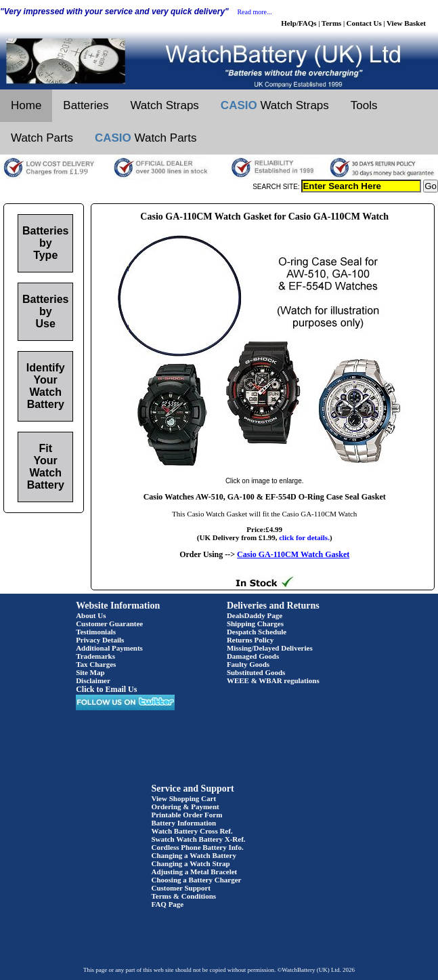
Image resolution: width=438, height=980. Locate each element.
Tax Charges (96, 664)
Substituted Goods (256, 672)
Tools (364, 105)
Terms (332, 23)
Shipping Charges (255, 624)
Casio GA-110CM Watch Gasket (293, 554)
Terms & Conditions (184, 896)
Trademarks (95, 656)
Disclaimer (93, 680)
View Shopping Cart (184, 798)
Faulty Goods (248, 664)
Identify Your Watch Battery (46, 386)
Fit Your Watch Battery (46, 467)
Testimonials (96, 632)
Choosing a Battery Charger (197, 880)
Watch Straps (164, 105)
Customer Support (181, 888)
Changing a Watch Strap (191, 863)
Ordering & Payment (185, 807)
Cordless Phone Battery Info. (198, 847)
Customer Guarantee (109, 624)
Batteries (86, 105)
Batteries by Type (45, 243)
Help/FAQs (299, 23)
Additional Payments (109, 648)
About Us (91, 615)
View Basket (406, 23)
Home (26, 105)
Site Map (90, 672)
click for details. (304, 537)
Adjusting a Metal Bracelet (195, 872)
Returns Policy (250, 640)
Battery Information (184, 823)
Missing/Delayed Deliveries (270, 648)
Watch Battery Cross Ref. (192, 831)
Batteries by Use (45, 311)
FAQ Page (168, 904)
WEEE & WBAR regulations (273, 680)
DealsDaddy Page (255, 615)
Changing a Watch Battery (194, 855)
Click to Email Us (106, 689)
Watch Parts (42, 138)
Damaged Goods (253, 656)
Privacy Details (100, 640)
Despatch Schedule (257, 632)
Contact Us (364, 23)
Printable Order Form (187, 815)
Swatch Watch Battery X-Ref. (199, 839)
